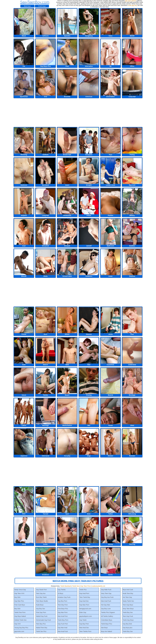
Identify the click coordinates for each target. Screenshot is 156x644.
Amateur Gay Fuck (64, 597)
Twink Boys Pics (107, 624)
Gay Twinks (62, 590)
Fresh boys (42, 6)
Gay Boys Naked (20, 616)
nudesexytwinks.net (98, 586)
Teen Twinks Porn (85, 631)
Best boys (27, 6)
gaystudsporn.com (86, 616)
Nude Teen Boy (128, 593)
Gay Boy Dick (127, 624)
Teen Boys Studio (42, 601)
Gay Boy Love (106, 609)
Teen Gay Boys (128, 605)
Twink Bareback (66, 586)
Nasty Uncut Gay (20, 590)
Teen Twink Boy (85, 597)
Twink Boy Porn (63, 620)
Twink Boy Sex (128, 612)
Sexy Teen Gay (106, 593)
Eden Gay (83, 612)
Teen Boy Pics (41, 624)
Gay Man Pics (19, 601)
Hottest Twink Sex (20, 620)
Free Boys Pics (63, 609)
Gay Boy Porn (62, 601)
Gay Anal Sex (84, 601)
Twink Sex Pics (41, 631)
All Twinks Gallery (107, 616)
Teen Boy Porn (63, 605)
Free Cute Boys (20, 605)
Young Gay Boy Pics (21, 628)
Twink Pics (83, 590)
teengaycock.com (85, 609)
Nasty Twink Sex (128, 601)
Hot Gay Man (106, 605)
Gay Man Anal (63, 628)
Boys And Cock (128, 590)
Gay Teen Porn (86, 586)
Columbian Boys (107, 620)
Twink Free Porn (20, 612)
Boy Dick (17, 597)
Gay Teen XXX (19, 593)
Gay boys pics (128, 628)
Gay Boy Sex (41, 609)
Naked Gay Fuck (42, 616)
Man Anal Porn (63, 616)
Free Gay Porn (41, 612)
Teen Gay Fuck (128, 616)
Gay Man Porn (63, 612)
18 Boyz (61, 593)
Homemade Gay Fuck (43, 620)
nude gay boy (132, 5)
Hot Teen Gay (127, 597)
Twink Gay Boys (128, 620)
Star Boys (104, 628)
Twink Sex (76, 586)
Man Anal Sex (84, 628)
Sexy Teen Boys (128, 609)
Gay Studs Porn (41, 590)
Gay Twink (83, 620)
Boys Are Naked (106, 631)
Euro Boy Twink (41, 597)
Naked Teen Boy (42, 628)
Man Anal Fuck (63, 631)
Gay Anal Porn (84, 593)
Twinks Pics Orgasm (108, 612)
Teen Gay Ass (41, 593)
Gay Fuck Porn (63, 624)
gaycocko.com (19, 631)
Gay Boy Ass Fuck (107, 597)
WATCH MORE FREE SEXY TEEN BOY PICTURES (78, 581)
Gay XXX (18, 624)
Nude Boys (40, 605)
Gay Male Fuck (106, 590)
